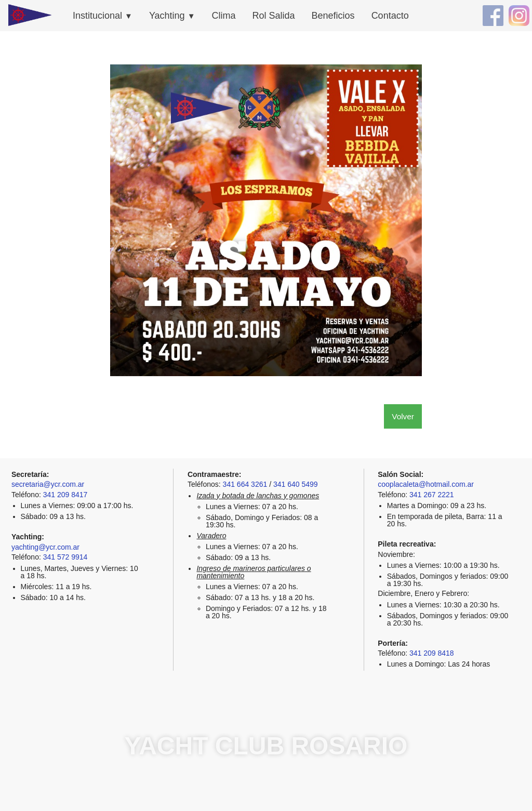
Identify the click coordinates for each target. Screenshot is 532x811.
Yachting (172, 16)
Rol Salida (274, 16)
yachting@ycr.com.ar (45, 547)
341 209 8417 (65, 495)
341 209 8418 (432, 653)
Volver (403, 416)
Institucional (103, 16)
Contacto (390, 16)
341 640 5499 (296, 484)
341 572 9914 (65, 557)
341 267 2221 (432, 495)
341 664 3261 (245, 484)
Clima (224, 16)
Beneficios (333, 16)
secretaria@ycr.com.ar (48, 484)
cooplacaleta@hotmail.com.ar (426, 484)
